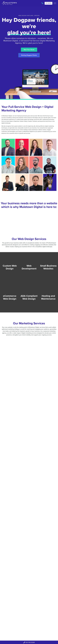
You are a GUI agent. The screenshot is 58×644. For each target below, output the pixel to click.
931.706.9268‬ (42, 3)
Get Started (49, 3)
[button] (55, 3)
